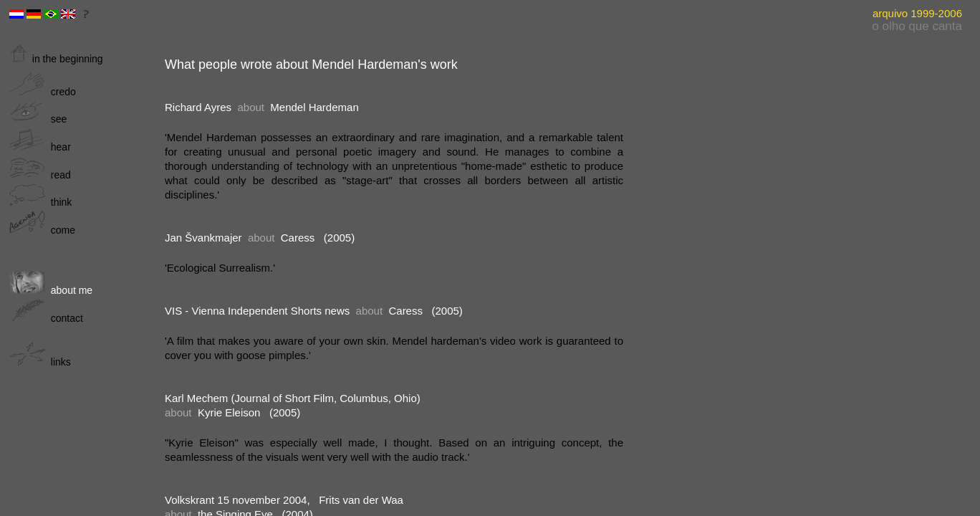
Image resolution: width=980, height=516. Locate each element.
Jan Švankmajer (203, 238)
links (40, 362)
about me (51, 290)
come (42, 230)
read (40, 175)
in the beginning (56, 59)
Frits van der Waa (361, 500)
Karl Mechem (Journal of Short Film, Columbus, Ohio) (293, 398)
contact (46, 318)
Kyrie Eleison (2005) (249, 412)
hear (40, 147)
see (38, 119)
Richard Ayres (198, 107)
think (40, 202)
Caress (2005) (318, 238)
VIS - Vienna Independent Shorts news (257, 311)
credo (43, 92)
